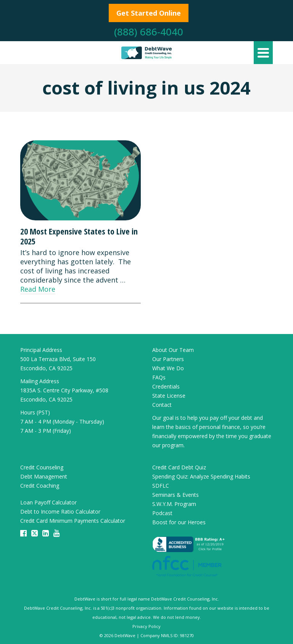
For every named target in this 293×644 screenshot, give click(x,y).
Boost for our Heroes (179, 522)
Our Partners (168, 359)
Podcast (162, 513)
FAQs (159, 377)
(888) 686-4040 (149, 32)
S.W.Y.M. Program (174, 504)
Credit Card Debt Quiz (179, 467)
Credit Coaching (40, 486)
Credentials (166, 386)
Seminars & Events (175, 495)
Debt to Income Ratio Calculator (60, 512)
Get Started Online (149, 13)
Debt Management (44, 476)
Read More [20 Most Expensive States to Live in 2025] (38, 289)
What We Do (168, 368)
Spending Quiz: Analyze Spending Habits (201, 476)
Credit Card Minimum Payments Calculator (73, 521)
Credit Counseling (42, 467)
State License (169, 396)
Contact (162, 405)
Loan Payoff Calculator (48, 502)
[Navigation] (263, 53)
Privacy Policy (146, 626)
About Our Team (173, 350)
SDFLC (161, 486)
